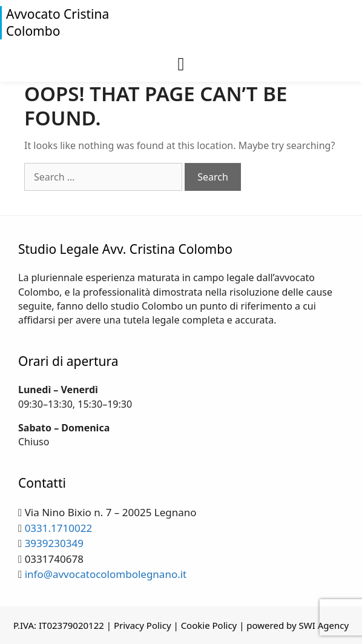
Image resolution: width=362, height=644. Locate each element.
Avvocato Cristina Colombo (58, 23)
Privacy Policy (143, 625)
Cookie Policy (209, 625)
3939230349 (54, 543)
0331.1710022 (59, 528)
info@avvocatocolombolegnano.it (106, 574)
